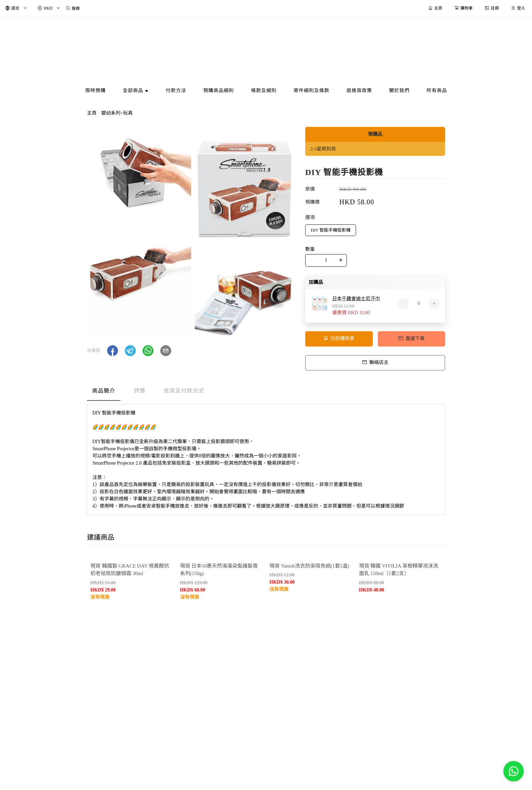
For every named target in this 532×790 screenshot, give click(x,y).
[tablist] (266, 392)
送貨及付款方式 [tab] (184, 391)
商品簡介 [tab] (104, 391)
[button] (113, 351)
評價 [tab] (139, 391)
